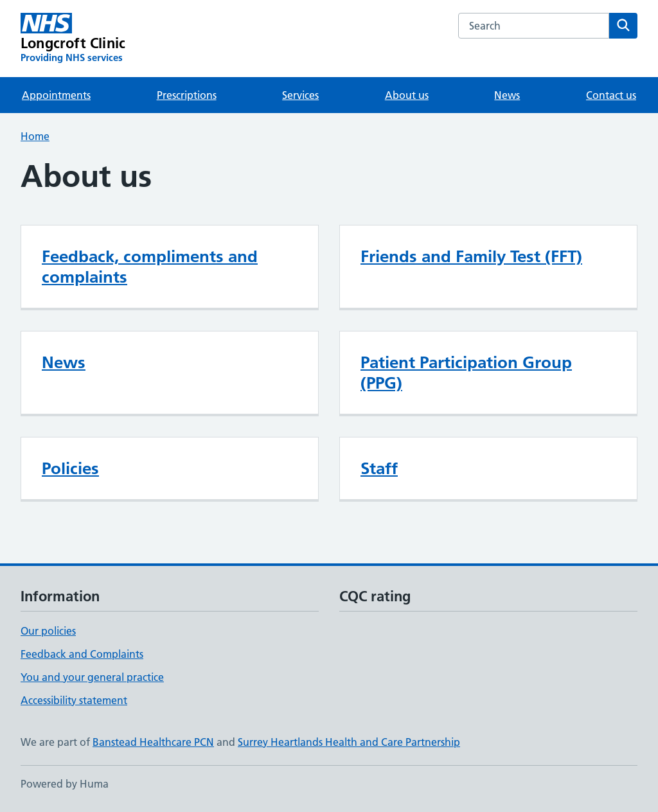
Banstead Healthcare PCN (153, 742)
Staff (379, 468)
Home (35, 136)
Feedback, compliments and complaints (150, 267)
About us (407, 95)
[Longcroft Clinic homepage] (73, 39)
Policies (70, 468)
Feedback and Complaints (82, 654)
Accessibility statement (74, 700)
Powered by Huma (65, 784)
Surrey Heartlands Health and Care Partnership (349, 742)
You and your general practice (92, 677)
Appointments (56, 95)
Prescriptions (187, 95)
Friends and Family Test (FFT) (471, 256)
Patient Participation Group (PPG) (466, 373)
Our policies (48, 631)
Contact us (611, 95)
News (507, 95)
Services (300, 95)
